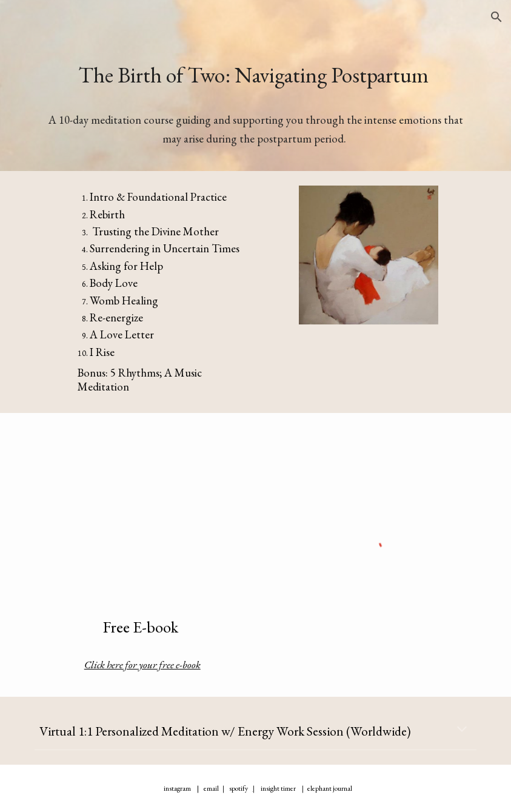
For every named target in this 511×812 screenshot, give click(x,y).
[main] (255, 75)
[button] (496, 17)
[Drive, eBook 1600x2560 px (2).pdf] (142, 512)
